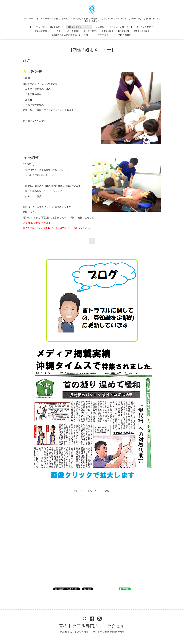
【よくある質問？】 (146, 27)
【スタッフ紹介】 (141, 31)
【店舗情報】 (123, 31)
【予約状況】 (100, 27)
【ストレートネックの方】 (67, 31)
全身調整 (31, 158)
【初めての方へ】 (43, 31)
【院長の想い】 (57, 27)
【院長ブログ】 (103, 35)
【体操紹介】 (108, 31)
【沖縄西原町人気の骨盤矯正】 (66, 35)
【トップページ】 (38, 27)
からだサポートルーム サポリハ (92, 491)
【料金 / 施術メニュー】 (79, 27)
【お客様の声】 (91, 31)
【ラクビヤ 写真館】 (123, 35)
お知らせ (88, 35)
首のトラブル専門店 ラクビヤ (92, 626)
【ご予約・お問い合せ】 (121, 27)
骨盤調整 (35, 71)
